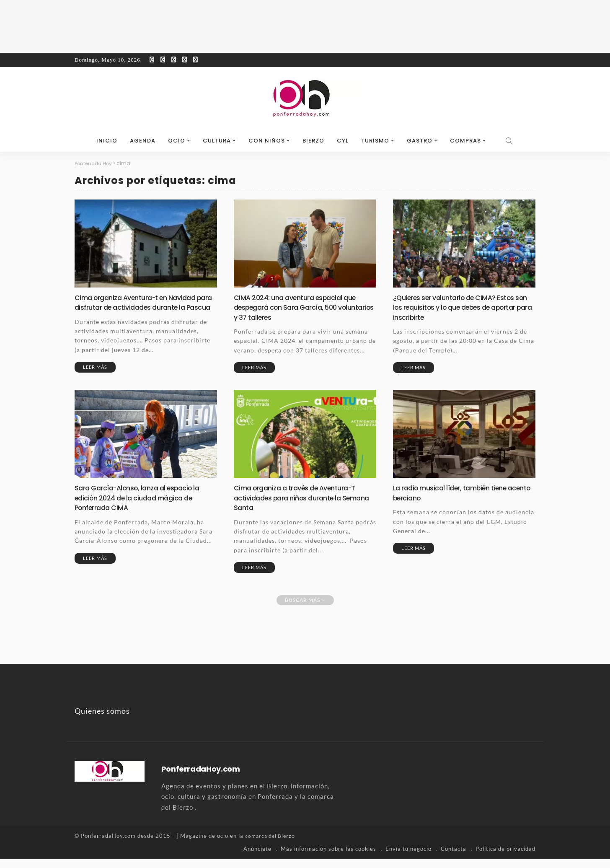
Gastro (420, 141)
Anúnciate (257, 858)
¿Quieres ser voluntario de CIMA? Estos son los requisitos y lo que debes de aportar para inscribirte (460, 307)
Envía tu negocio (408, 858)
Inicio (107, 141)
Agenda (143, 141)
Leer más (95, 377)
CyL (343, 141)
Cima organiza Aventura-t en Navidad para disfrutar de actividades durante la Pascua (144, 307)
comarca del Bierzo (271, 845)
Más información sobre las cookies (328, 858)
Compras (465, 141)
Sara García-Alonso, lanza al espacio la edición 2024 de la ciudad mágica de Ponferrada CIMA (143, 507)
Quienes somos (102, 720)
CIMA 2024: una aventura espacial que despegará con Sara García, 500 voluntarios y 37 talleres (300, 307)
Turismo (375, 141)
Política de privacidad (505, 858)
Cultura (217, 141)
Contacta (454, 858)
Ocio (177, 141)
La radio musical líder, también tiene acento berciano (455, 502)
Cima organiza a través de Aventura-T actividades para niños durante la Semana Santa (301, 507)
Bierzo (313, 141)
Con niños (267, 141)
